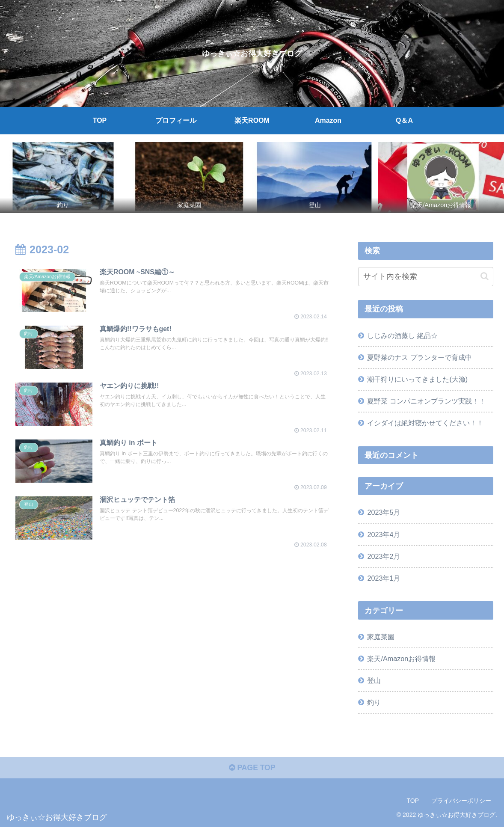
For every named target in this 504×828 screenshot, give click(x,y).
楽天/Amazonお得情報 (401, 659)
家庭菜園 (381, 637)
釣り (374, 702)
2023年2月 (384, 556)
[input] (426, 277)
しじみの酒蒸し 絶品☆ (402, 335)
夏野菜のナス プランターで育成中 (420, 357)
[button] (485, 276)
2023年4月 (384, 534)
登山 (374, 680)
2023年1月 (384, 578)
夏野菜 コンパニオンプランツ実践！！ (426, 401)
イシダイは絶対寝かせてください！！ (425, 423)
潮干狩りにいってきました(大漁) (417, 379)
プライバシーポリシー (461, 801)
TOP (413, 801)
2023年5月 (384, 512)
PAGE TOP (252, 769)
